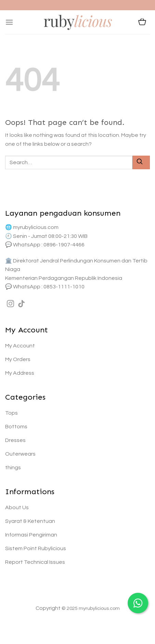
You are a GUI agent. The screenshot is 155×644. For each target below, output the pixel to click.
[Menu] (9, 22)
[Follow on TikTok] (21, 304)
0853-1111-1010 (64, 287)
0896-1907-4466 (64, 245)
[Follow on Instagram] (10, 304)
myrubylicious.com (36, 227)
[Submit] (141, 162)
